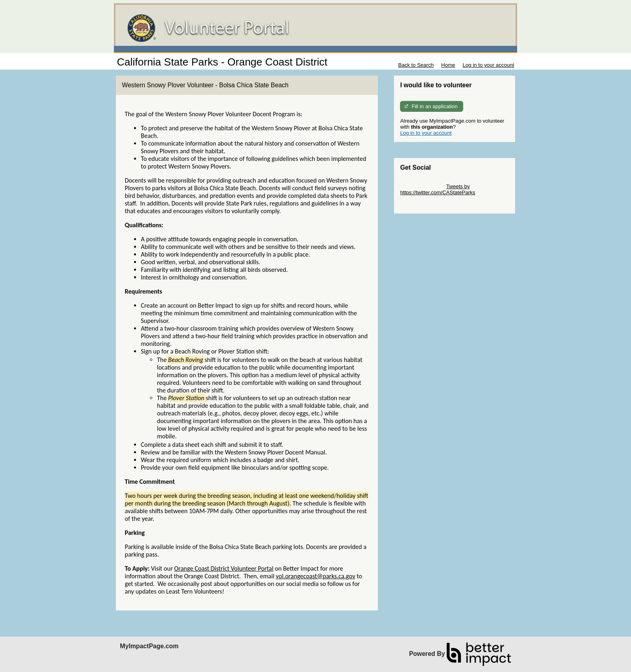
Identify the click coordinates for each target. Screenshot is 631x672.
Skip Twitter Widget (422, 186)
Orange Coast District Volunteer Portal (224, 568)
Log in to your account (489, 65)
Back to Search (416, 65)
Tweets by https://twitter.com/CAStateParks (437, 189)
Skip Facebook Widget (426, 204)
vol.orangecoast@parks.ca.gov (315, 576)
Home (448, 65)
